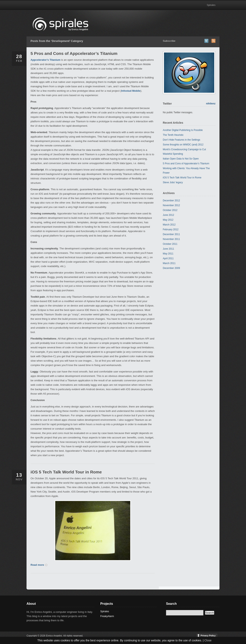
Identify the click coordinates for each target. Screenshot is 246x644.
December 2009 (171, 268)
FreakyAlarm (107, 616)
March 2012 (169, 225)
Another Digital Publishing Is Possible (183, 130)
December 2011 (171, 234)
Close (208, 640)
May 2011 (168, 254)
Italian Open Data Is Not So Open (181, 159)
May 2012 (168, 220)
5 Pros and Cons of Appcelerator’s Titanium (74, 53)
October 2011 (170, 244)
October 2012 (170, 210)
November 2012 (171, 205)
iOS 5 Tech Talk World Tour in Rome (66, 472)
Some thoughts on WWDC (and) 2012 (183, 145)
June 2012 (168, 215)
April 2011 (168, 258)
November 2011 (171, 239)
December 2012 (171, 201)
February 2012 (171, 229)
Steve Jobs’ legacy (173, 182)
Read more (39, 565)
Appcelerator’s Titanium (46, 60)
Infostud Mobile (131, 91)
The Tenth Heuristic (173, 135)
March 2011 (169, 263)
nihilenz (211, 104)
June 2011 (168, 249)
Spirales (211, 5)
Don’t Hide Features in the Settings (181, 140)
